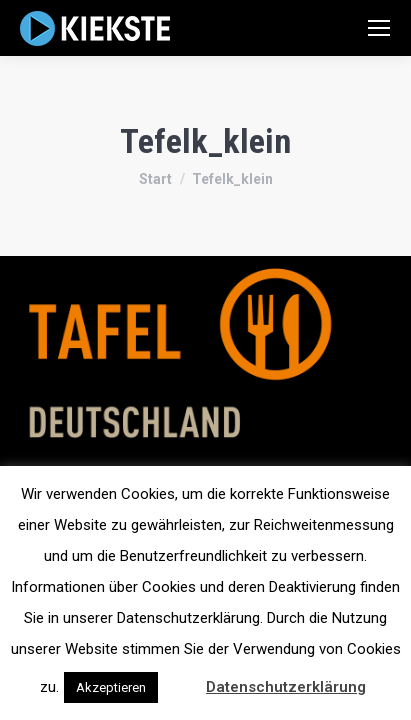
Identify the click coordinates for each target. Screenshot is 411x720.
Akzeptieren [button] (111, 687)
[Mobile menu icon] (379, 28)
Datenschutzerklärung (286, 687)
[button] (180, 678)
